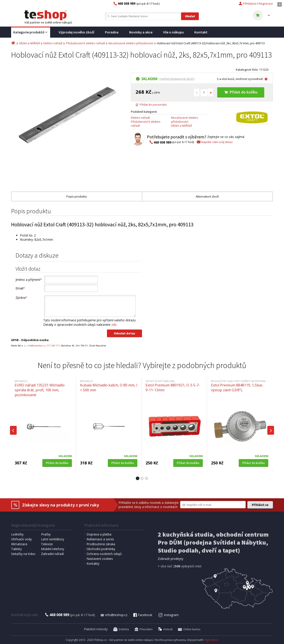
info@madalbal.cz (36, 346)
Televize (47, 544)
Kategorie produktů (31, 32)
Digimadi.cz (211, 640)
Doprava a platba (99, 534)
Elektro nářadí (53, 43)
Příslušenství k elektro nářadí (85, 43)
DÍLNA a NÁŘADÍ (30, 43)
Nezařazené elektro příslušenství (131, 43)
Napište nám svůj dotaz (214, 142)
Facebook (142, 615)
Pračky (46, 534)
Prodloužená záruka (101, 544)
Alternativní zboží (207, 196)
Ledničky (17, 534)
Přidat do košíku (241, 92)
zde (114, 325)
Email (20, 288)
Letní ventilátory (53, 539)
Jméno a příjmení (29, 280)
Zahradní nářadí (52, 554)
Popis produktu (77, 196)
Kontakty (93, 563)
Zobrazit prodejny (171, 559)
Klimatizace (19, 544)
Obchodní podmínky (101, 549)
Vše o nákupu (173, 32)
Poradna (112, 32)
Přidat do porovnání (151, 105)
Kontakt (201, 32)
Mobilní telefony (53, 549)
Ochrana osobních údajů (104, 554)
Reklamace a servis (100, 539)
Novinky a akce (141, 32)
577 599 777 (53, 346)
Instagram (169, 615)
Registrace (266, 4)
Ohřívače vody (21, 539)
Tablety (16, 549)
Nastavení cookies (100, 559)
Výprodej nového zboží (76, 32)
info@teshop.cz (114, 615)
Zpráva (21, 298)
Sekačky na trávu (23, 554)
